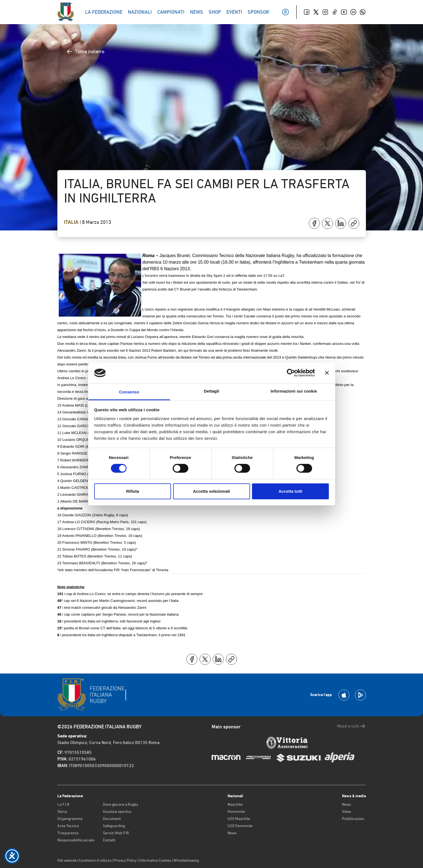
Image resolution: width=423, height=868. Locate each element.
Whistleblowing (186, 860)
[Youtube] (344, 12)
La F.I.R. (64, 804)
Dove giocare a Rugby (121, 804)
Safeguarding (114, 826)
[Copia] (354, 223)
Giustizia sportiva (117, 811)
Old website (67, 860)
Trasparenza (68, 833)
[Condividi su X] (327, 223)
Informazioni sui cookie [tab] (294, 391)
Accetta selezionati (211, 491)
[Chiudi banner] (327, 373)
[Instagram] (325, 12)
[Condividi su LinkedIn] (341, 223)
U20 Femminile (240, 826)
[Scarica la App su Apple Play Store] (344, 695)
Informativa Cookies (155, 860)
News (232, 833)
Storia (62, 811)
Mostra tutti (351, 726)
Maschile (235, 804)
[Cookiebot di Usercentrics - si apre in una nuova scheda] (291, 373)
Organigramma (70, 819)
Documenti (112, 819)
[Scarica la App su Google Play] (360, 695)
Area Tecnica (68, 826)
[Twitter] (316, 12)
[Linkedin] (353, 12)
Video (347, 811)
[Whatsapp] (363, 12)
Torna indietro (85, 52)
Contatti (109, 840)
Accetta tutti (291, 491)
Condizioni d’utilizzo (95, 860)
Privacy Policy (125, 860)
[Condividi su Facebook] (314, 223)
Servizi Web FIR (116, 833)
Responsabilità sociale (76, 840)
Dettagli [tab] (212, 391)
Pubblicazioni (353, 819)
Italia (72, 222)
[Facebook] (307, 12)
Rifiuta (133, 491)
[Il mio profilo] (285, 12)
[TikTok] (335, 12)
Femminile (236, 811)
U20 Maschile (239, 819)
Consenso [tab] (129, 392)
